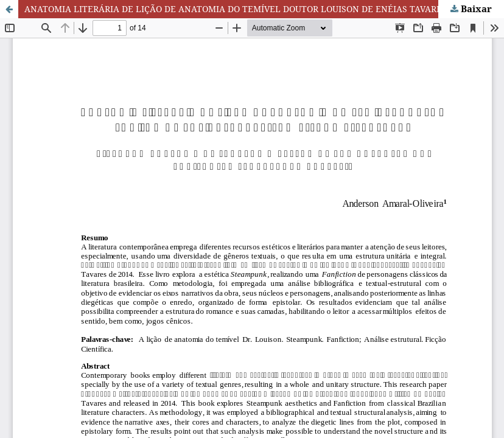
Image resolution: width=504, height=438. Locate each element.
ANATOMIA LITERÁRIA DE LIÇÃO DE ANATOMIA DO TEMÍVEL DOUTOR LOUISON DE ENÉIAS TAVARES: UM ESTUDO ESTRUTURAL (264, 9)
